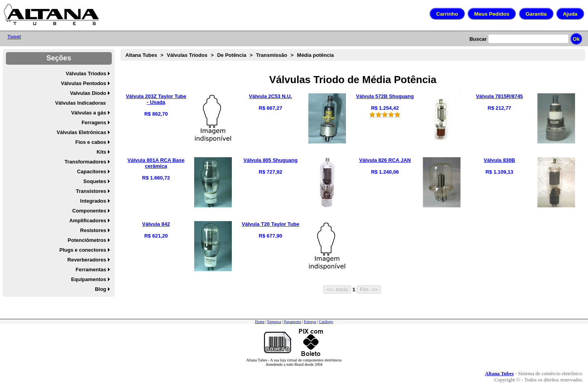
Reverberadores (87, 260)
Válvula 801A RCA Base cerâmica (156, 163)
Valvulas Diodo (88, 93)
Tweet (14, 37)
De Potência (231, 55)
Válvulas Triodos (86, 74)
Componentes (89, 211)
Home (260, 322)
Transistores (91, 191)
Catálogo (326, 322)
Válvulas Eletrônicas (81, 132)
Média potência (315, 55)
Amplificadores (88, 221)
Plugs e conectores (83, 250)
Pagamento (292, 322)
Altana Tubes (141, 55)
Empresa (274, 322)
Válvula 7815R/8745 (499, 96)
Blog (101, 289)
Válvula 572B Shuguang (385, 96)
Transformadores (86, 162)
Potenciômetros (87, 240)
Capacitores (91, 172)
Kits (101, 152)
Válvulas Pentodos (84, 83)
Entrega (310, 322)
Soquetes (95, 181)
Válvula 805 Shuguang (271, 160)
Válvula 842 (156, 224)
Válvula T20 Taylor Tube (270, 224)
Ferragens (94, 123)
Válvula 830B (499, 160)
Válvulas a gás (89, 113)
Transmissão (272, 55)
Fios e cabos (91, 142)
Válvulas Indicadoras (80, 103)
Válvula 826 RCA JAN (385, 160)
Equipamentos (89, 279)
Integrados (93, 201)
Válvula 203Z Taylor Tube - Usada (156, 99)
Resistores (93, 230)
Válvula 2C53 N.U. (271, 96)
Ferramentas (91, 270)
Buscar (478, 39)
